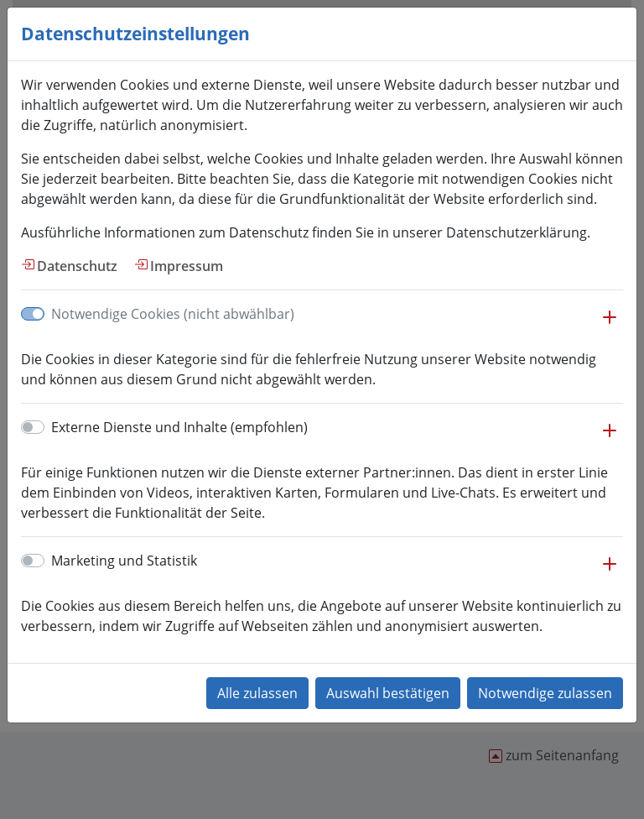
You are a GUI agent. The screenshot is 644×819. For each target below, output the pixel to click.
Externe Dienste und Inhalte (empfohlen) (179, 427)
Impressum (187, 266)
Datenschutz (77, 266)
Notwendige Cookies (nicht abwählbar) (173, 314)
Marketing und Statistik (124, 561)
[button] (610, 326)
